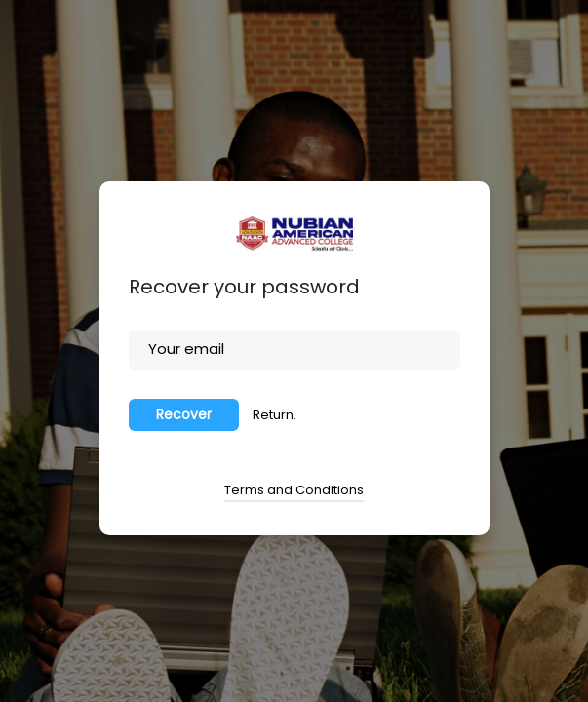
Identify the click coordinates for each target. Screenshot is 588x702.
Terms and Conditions (294, 490)
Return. (274, 415)
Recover (184, 414)
